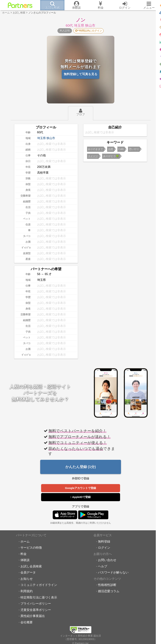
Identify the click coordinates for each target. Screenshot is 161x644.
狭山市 (51, 138)
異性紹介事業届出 (33, 617)
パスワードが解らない (113, 573)
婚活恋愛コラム (109, 592)
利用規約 (27, 592)
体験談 (25, 561)
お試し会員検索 (31, 567)
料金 (24, 555)
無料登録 (104, 542)
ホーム (25, 542)
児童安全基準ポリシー (36, 611)
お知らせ (27, 579)
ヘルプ (103, 567)
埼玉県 (41, 138)
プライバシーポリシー (36, 604)
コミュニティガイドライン (39, 586)
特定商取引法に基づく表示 (39, 598)
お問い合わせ (107, 561)
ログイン (104, 548)
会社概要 (27, 623)
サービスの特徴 (31, 548)
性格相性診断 (107, 586)
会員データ (28, 573)
